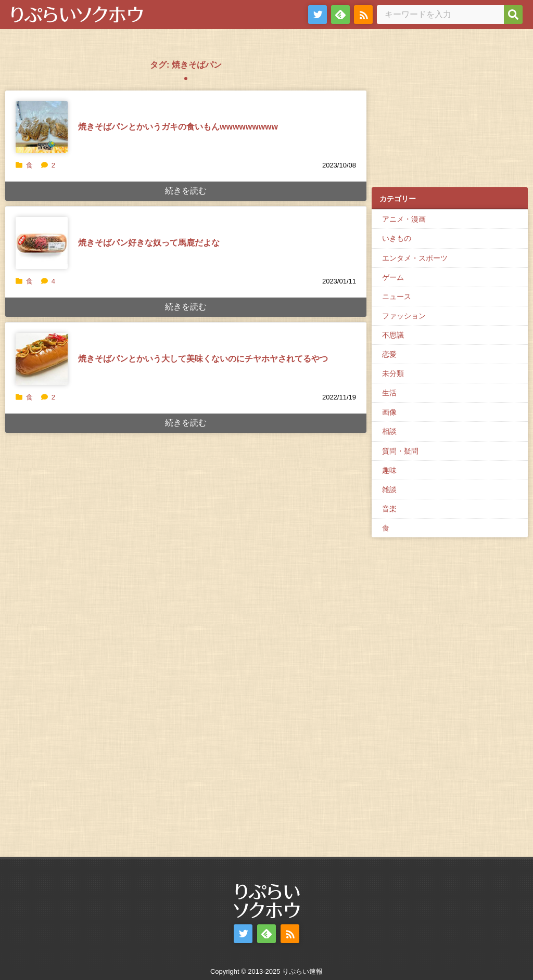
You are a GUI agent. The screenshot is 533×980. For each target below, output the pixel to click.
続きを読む (186, 191)
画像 (389, 412)
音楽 (389, 509)
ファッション (404, 316)
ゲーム (393, 277)
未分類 (393, 373)
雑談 (389, 489)
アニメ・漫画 (404, 219)
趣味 (389, 470)
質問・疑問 (400, 451)
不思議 (393, 335)
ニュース (397, 296)
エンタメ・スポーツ (415, 258)
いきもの (397, 238)
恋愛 (389, 354)
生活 (389, 393)
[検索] (513, 15)
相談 (389, 431)
